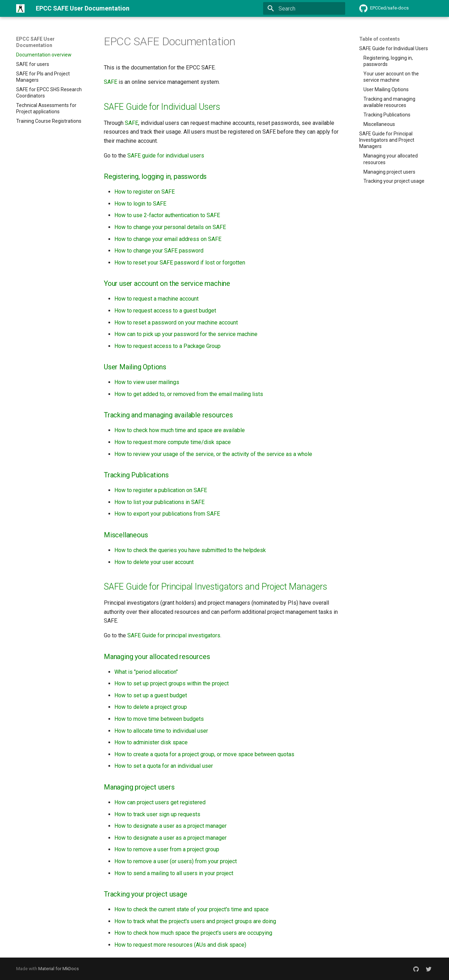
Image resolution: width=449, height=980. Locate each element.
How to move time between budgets (159, 719)
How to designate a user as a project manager (170, 826)
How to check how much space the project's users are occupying (193, 933)
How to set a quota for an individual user (164, 766)
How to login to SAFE (140, 204)
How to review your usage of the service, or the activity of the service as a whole (213, 454)
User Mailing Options (135, 367)
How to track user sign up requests (157, 814)
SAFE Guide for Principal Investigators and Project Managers (215, 587)
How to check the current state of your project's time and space (192, 909)
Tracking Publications (136, 475)
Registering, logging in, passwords (155, 176)
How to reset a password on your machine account (176, 323)
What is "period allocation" (146, 672)
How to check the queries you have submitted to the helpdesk (190, 550)
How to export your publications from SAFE (167, 514)
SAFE (110, 82)
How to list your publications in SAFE (159, 502)
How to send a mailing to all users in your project (174, 873)
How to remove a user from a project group (167, 849)
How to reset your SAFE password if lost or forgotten (180, 263)
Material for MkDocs (59, 969)
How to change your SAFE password (159, 251)
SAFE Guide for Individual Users (162, 107)
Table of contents (380, 39)
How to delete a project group (151, 707)
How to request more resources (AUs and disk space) (180, 945)
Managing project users (139, 787)
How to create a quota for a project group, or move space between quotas (204, 754)
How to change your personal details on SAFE (170, 227)
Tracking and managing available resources (168, 415)
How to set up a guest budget (151, 695)
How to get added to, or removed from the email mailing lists (189, 394)
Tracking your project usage (146, 894)
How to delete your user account (154, 562)
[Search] (304, 8)
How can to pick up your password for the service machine (186, 334)
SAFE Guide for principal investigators (174, 635)
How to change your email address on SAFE (168, 239)
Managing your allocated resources (157, 657)
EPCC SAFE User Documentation (35, 42)
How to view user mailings (147, 382)
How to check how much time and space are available (180, 430)
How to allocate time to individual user (161, 731)
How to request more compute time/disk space (173, 442)
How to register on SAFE (145, 192)
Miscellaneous (126, 535)
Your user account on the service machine (167, 283)
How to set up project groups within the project (172, 683)
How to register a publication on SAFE (161, 490)
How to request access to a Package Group (167, 346)
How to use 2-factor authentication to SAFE (167, 215)
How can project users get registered (160, 802)
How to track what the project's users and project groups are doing (195, 921)
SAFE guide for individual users (166, 156)
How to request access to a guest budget (165, 311)
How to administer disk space (151, 742)
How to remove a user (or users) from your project (176, 861)
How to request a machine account (156, 299)
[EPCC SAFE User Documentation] (20, 8)
